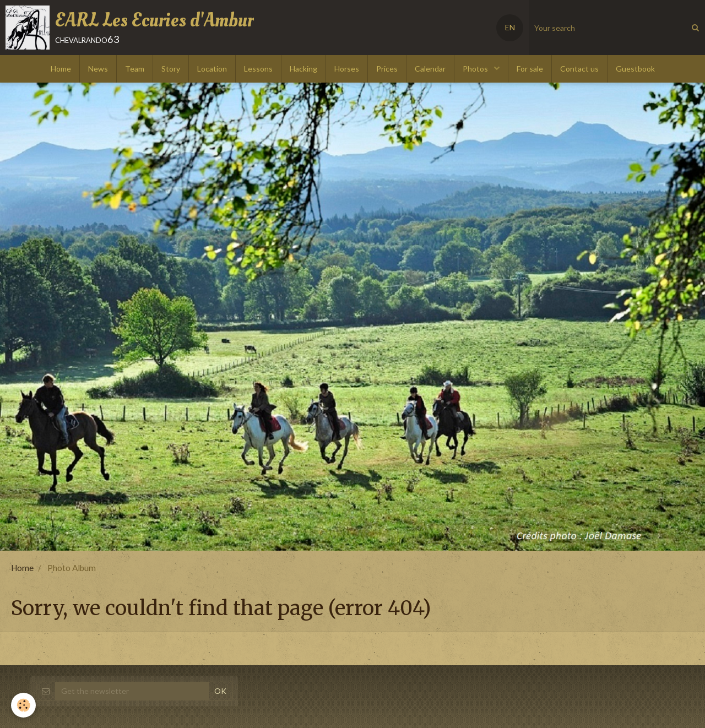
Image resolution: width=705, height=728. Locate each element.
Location (212, 69)
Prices (387, 69)
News (98, 69)
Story (171, 69)
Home (61, 69)
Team (135, 69)
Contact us (579, 69)
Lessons (258, 69)
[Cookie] (23, 705)
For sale (530, 69)
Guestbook (635, 69)
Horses (347, 69)
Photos (476, 69)
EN (510, 27)
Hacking (303, 69)
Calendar (430, 69)
